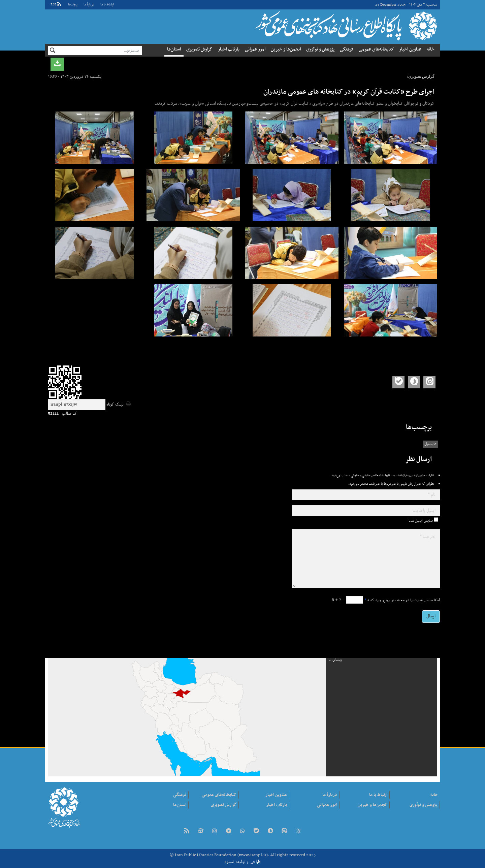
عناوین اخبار (410, 49)
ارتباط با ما (107, 5)
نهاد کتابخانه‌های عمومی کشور (345, 26)
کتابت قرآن (431, 444)
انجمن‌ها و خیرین (286, 49)
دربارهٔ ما (89, 5)
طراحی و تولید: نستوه (243, 862)
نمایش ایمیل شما (421, 521)
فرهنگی (347, 49)
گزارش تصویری (199, 49)
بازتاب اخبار (229, 49)
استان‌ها (174, 49)
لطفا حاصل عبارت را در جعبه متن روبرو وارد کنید (402, 600)
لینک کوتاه (115, 405)
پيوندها (73, 5)
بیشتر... (336, 660)
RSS (56, 5)
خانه (431, 49)
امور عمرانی (255, 49)
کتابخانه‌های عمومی (376, 49)
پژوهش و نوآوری (320, 49)
